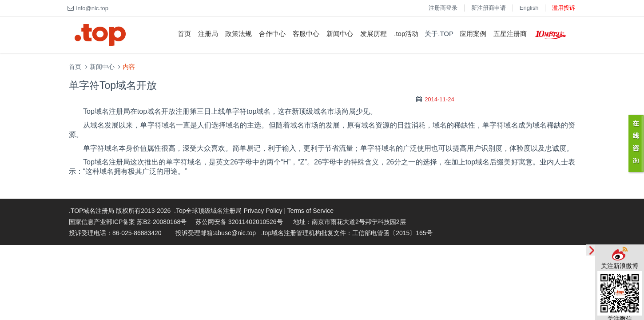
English (529, 8)
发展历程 (374, 34)
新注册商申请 (489, 8)
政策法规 (239, 34)
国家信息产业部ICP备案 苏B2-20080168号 (128, 222)
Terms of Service (310, 211)
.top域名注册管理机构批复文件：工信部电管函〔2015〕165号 (347, 233)
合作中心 (272, 34)
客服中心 (306, 34)
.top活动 (406, 34)
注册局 (208, 34)
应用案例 (473, 34)
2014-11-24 (439, 99)
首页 (184, 34)
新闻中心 (340, 34)
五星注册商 (510, 34)
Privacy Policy (263, 211)
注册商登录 (443, 8)
